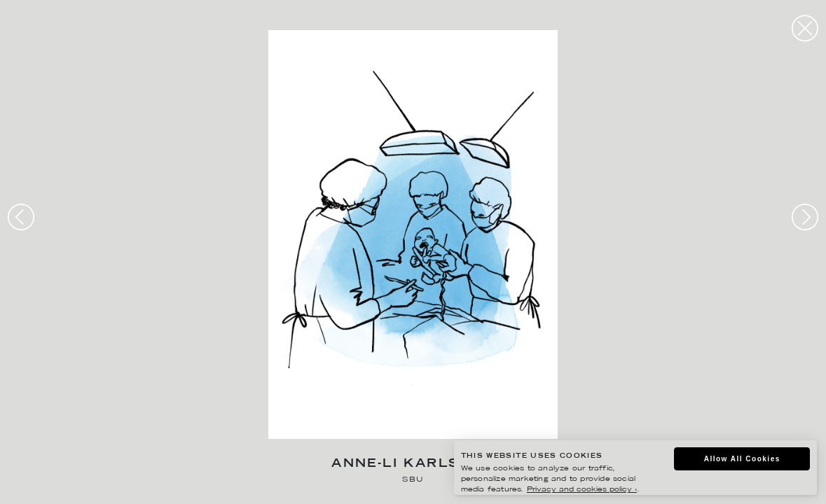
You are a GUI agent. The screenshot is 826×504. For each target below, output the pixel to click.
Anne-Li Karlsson (413, 464)
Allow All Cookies (742, 459)
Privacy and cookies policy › (582, 490)
